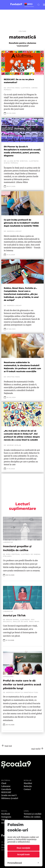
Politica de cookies (32, 817)
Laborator (6, 786)
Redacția (28, 786)
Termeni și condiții (33, 814)
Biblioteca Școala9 (10, 798)
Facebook (6, 814)
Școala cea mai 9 (9, 795)
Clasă (4, 783)
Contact (27, 789)
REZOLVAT (6, 792)
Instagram (6, 817)
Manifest (28, 783)
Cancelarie (6, 789)
